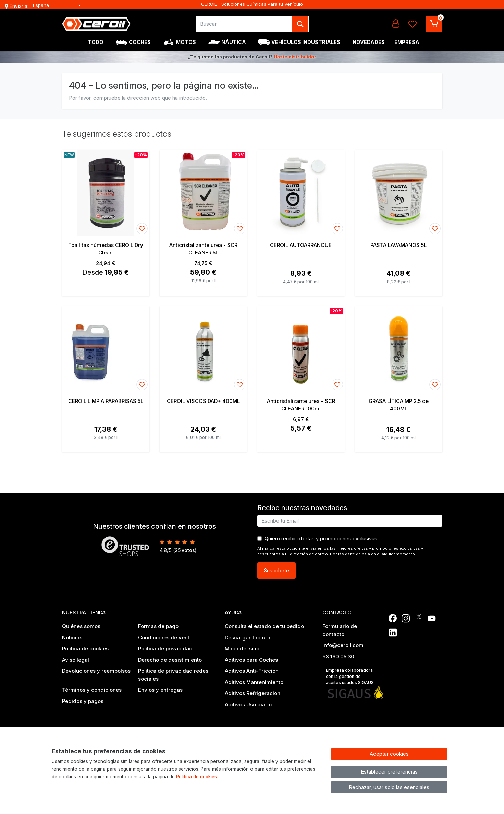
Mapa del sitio (242, 649)
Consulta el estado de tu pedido (264, 626)
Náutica (234, 42)
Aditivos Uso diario (248, 704)
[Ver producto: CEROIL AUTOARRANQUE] (301, 193)
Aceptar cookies (389, 754)
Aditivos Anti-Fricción (252, 671)
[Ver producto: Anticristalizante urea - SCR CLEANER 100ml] (301, 349)
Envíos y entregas (160, 690)
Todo (96, 42)
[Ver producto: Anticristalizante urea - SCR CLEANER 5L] (203, 193)
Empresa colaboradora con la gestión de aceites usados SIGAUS (350, 676)
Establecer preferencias (389, 772)
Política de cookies (85, 649)
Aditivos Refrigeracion (253, 693)
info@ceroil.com (343, 645)
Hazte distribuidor (295, 57)
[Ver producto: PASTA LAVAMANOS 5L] (399, 193)
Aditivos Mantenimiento (254, 682)
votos (185, 550)
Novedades (369, 42)
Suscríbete (276, 570)
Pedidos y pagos (83, 701)
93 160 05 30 (338, 656)
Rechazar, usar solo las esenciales (389, 787)
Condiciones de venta (165, 638)
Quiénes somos (81, 626)
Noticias (72, 638)
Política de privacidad (165, 649)
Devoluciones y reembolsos (96, 671)
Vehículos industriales (306, 42)
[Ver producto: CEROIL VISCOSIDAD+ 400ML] (203, 349)
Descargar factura (248, 638)
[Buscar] (244, 24)
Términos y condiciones (92, 690)
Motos (186, 42)
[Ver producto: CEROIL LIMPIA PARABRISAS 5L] (106, 349)
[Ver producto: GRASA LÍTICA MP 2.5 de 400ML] (399, 349)
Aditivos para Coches (251, 660)
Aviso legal (76, 660)
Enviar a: (19, 6)
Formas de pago (158, 626)
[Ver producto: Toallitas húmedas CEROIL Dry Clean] (106, 193)
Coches (140, 42)
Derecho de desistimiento (170, 660)
